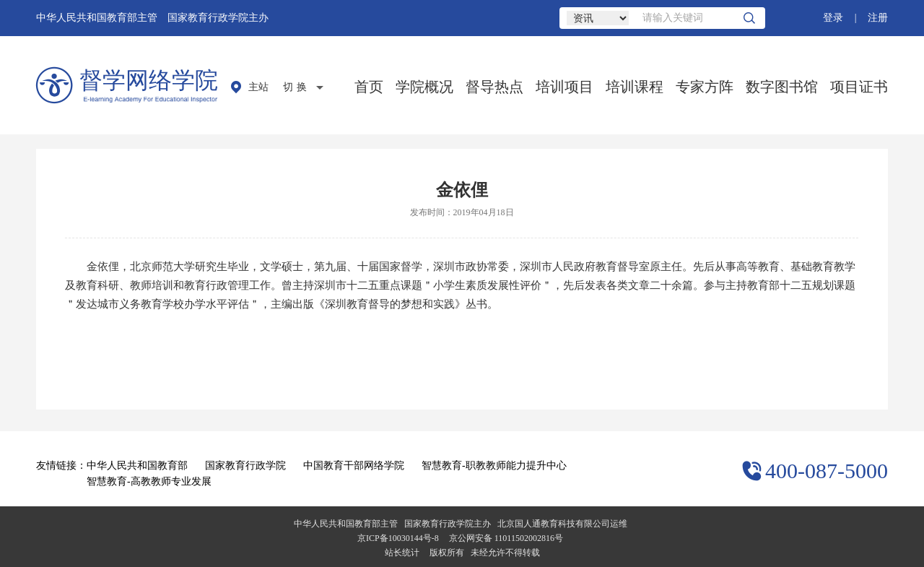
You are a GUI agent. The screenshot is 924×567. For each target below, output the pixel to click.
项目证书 (859, 87)
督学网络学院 (149, 80)
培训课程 (635, 87)
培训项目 (565, 87)
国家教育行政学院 (245, 466)
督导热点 (494, 87)
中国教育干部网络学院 (354, 466)
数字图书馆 (782, 87)
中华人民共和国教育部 (137, 466)
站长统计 (402, 553)
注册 (878, 18)
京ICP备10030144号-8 (398, 538)
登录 (833, 18)
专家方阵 (705, 87)
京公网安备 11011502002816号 (506, 538)
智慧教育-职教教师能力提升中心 (494, 466)
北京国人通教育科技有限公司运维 (562, 524)
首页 (369, 87)
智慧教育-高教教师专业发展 (149, 481)
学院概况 (424, 87)
